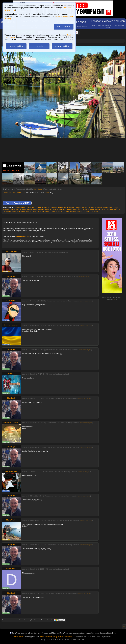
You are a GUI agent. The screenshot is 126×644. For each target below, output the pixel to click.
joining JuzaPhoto (22, 236)
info (115, 299)
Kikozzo (6, 209)
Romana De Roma (70, 211)
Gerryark (78, 208)
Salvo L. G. (81, 211)
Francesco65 (52, 208)
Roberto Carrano (38, 211)
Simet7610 (95, 211)
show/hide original (84, 277)
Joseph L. (117, 208)
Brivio (47, 193)
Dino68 (39, 208)
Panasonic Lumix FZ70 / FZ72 (14, 193)
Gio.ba (85, 208)
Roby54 (59, 211)
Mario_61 (49, 209)
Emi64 (44, 208)
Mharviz (110, 209)
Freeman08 (62, 208)
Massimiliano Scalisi (11, 422)
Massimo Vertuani (66, 209)
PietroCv (117, 209)
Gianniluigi (38, 189)
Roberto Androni (25, 211)
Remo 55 (15, 211)
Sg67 (88, 211)
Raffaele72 (7, 211)
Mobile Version (19, 637)
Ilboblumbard (107, 208)
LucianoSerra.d (15, 209)
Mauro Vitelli (89, 209)
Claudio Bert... (21, 208)
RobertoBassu (50, 211)
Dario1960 (31, 208)
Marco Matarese (39, 209)
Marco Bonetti (27, 209)
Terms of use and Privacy (49, 637)
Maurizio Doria (79, 209)
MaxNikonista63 (100, 209)
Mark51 (56, 209)
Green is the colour (95, 208)
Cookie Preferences (65, 637)
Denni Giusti (11, 569)
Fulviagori (71, 208)
